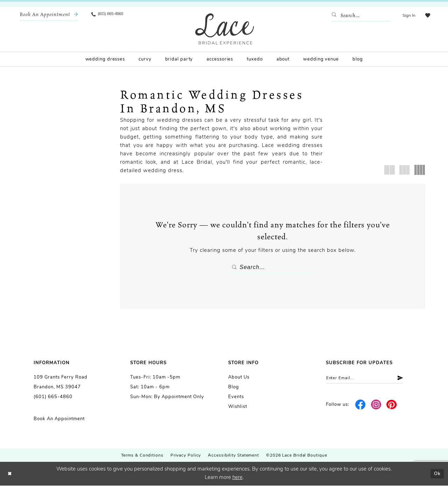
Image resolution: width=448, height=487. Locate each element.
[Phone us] (111, 16)
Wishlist (238, 408)
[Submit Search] (334, 16)
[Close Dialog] (10, 475)
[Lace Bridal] (225, 29)
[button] (407, 16)
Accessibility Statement (233, 457)
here (237, 479)
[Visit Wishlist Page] (427, 16)
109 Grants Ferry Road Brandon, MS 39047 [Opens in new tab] (61, 384)
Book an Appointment (59, 420)
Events (236, 398)
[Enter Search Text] (359, 16)
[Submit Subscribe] (408, 380)
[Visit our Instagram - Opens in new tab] (376, 408)
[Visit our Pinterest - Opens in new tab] (392, 408)
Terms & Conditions (142, 457)
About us (239, 379)
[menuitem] (49, 16)
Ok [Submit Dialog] (436, 475)
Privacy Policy (186, 457)
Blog (234, 389)
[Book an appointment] (49, 16)
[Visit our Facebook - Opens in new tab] (361, 408)
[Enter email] (370, 380)
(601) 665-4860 (53, 398)
